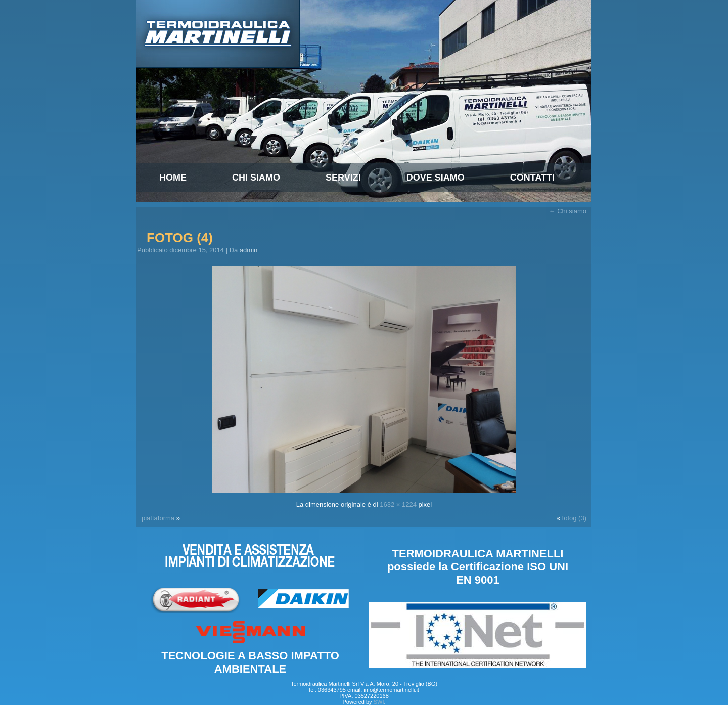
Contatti (532, 178)
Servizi (343, 178)
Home (173, 178)
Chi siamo (256, 178)
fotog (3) (574, 518)
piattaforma (158, 518)
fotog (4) (180, 238)
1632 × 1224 (398, 504)
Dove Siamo (436, 178)
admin (248, 250)
